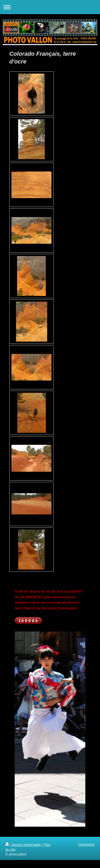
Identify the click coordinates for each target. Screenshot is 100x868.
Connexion (86, 844)
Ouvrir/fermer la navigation (50, 7)
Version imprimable (23, 845)
